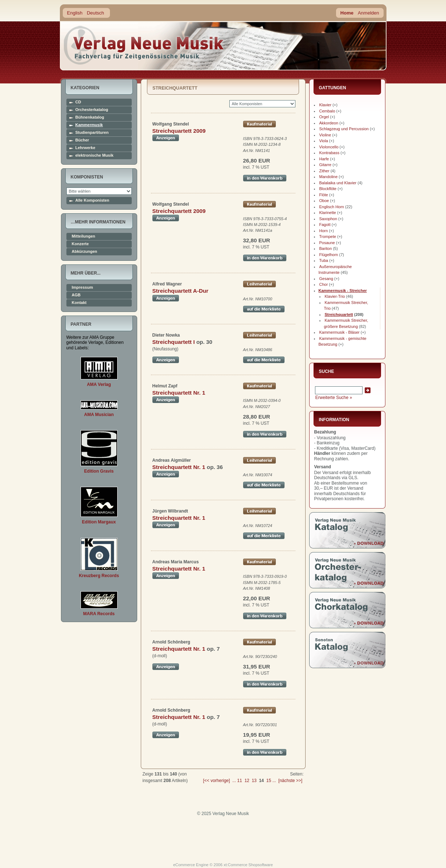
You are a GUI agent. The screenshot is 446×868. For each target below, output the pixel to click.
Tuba (324, 260)
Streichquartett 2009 (179, 131)
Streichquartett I (174, 342)
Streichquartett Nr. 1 (179, 393)
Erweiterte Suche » (334, 398)
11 (240, 781)
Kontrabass (330, 153)
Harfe (324, 159)
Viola (324, 141)
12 (247, 781)
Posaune (327, 243)
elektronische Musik (95, 155)
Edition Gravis (99, 471)
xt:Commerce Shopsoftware (248, 865)
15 (269, 781)
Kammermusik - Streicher (343, 291)
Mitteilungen (84, 236)
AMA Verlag (99, 384)
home (144, 45)
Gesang (326, 279)
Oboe (324, 201)
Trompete (328, 236)
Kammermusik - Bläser (339, 332)
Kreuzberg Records (99, 576)
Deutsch (95, 13)
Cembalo (327, 111)
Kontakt (79, 303)
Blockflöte (328, 189)
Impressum (83, 287)
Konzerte (80, 244)
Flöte (324, 195)
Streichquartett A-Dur (181, 291)
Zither (324, 171)
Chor (324, 284)
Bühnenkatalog (90, 117)
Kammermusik (89, 125)
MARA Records (99, 614)
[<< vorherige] (217, 781)
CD (78, 102)
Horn (324, 231)
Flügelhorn (329, 255)
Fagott (325, 225)
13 (254, 781)
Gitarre (326, 165)
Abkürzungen (85, 252)
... (234, 781)
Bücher (82, 140)
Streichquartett (339, 314)
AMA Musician (99, 415)
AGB (76, 295)
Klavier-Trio (335, 296)
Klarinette (328, 213)
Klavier (326, 105)
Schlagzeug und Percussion (344, 129)
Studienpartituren (92, 133)
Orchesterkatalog (92, 110)
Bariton (326, 248)
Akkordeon (329, 123)
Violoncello (329, 147)
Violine (325, 135)
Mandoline (329, 177)
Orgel (324, 117)
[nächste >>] (290, 781)
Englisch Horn (332, 207)
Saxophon (328, 219)
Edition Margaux (99, 522)
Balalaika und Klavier (338, 183)
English (75, 13)
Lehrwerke (85, 148)
